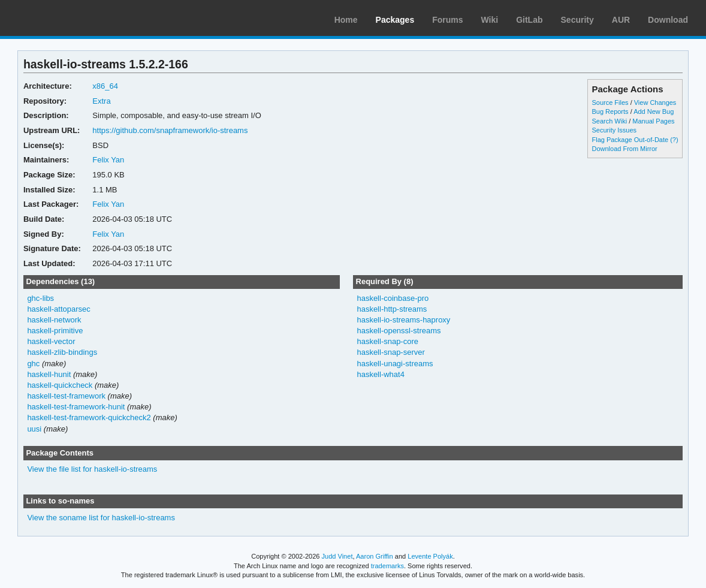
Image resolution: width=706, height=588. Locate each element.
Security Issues (614, 130)
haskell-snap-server (390, 352)
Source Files (610, 102)
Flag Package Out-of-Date (630, 140)
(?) (674, 140)
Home (346, 20)
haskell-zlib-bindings (62, 352)
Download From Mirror (625, 149)
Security (577, 20)
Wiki (490, 20)
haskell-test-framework (66, 396)
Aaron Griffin (375, 556)
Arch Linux (66, 18)
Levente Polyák (430, 556)
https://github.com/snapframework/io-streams (170, 130)
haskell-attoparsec (58, 309)
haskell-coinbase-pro (393, 298)
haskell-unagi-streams (395, 364)
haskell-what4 (380, 374)
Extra (101, 101)
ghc (33, 364)
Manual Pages (653, 121)
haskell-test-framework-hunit (76, 407)
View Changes (655, 102)
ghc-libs (40, 298)
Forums (447, 20)
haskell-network (54, 320)
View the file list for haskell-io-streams (92, 469)
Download (668, 20)
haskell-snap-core (387, 341)
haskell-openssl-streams (399, 331)
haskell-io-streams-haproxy (403, 320)
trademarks (387, 566)
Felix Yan (108, 160)
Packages (395, 20)
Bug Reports (610, 111)
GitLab (529, 20)
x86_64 (105, 86)
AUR (621, 20)
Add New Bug (654, 111)
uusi (34, 429)
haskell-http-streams (392, 309)
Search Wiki (610, 121)
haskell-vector (51, 341)
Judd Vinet (337, 556)
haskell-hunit (49, 374)
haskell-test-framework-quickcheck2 (89, 417)
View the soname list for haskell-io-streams (101, 518)
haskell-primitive (55, 331)
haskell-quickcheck (60, 385)
